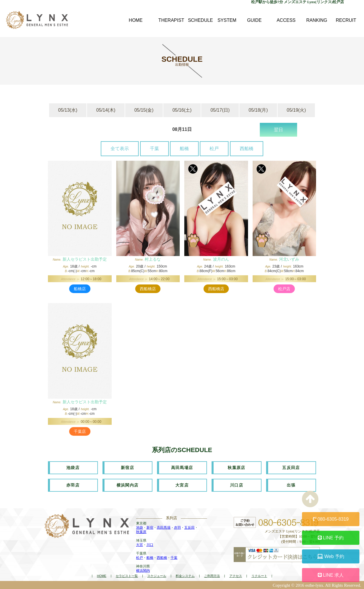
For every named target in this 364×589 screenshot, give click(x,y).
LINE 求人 (331, 575)
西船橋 (247, 149)
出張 (291, 485)
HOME (101, 576)
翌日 (278, 130)
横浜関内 (143, 571)
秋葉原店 (237, 468)
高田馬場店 (182, 468)
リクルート (259, 576)
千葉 (154, 149)
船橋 (184, 149)
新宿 (150, 528)
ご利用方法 (212, 576)
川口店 (237, 485)
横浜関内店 (128, 485)
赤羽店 (73, 485)
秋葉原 (141, 532)
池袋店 (73, 468)
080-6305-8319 (331, 519)
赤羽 (177, 528)
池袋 (140, 528)
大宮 (140, 545)
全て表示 (120, 149)
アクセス (236, 576)
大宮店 (182, 485)
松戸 (214, 149)
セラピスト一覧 (127, 576)
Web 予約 (331, 556)
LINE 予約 (331, 538)
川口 (150, 545)
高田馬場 (164, 528)
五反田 (189, 528)
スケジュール (157, 576)
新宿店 (127, 468)
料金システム (185, 576)
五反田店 (291, 468)
